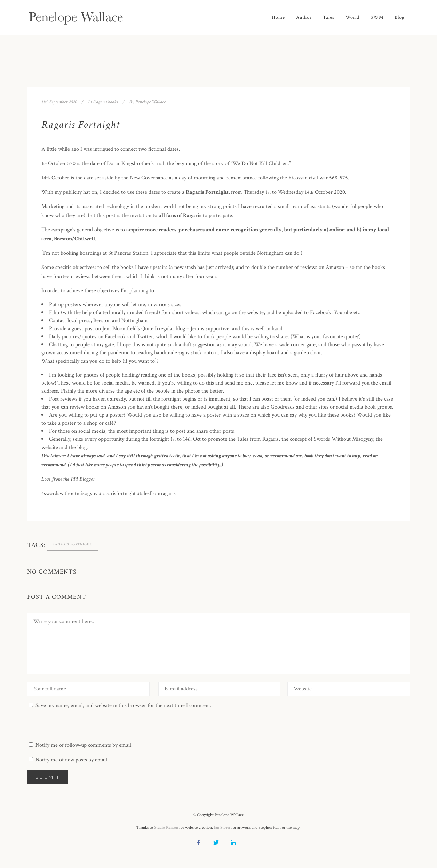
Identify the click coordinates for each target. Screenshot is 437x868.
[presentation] (80, 724)
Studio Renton (166, 827)
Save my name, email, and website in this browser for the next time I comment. (124, 706)
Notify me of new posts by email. (72, 760)
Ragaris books (105, 102)
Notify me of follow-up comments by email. (84, 745)
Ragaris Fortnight (73, 545)
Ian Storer (222, 827)
